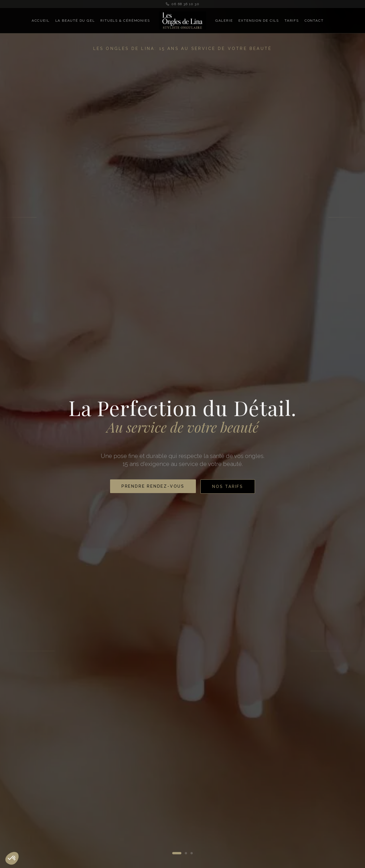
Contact (314, 21)
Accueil (41, 21)
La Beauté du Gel (75, 21)
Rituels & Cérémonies (125, 21)
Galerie (224, 21)
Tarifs (292, 21)
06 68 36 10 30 (182, 4)
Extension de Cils (259, 21)
